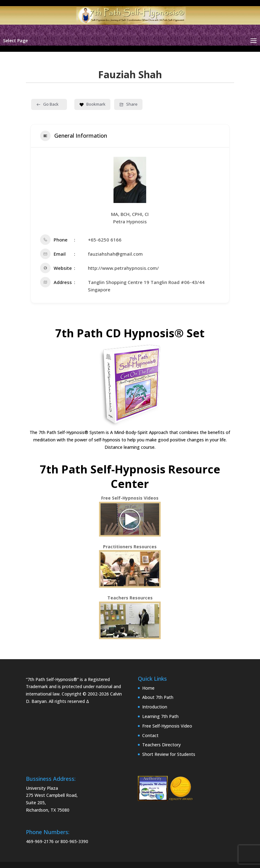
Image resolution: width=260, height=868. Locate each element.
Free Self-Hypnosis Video (167, 726)
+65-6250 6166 (105, 240)
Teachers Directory (161, 745)
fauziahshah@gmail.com (115, 254)
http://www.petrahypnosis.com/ (123, 268)
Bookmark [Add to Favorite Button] (92, 104)
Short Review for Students (169, 754)
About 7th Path (158, 697)
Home (148, 688)
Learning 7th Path (160, 716)
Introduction (155, 707)
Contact (150, 735)
